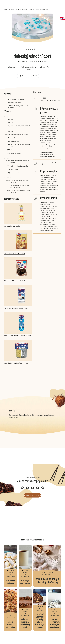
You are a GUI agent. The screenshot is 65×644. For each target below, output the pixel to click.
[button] (32, 46)
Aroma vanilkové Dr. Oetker (19, 135)
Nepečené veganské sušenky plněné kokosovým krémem (40, 610)
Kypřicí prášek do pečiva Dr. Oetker (20, 146)
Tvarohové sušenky (10, 566)
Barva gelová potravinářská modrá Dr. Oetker (20, 187)
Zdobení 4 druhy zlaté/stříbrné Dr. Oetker (20, 192)
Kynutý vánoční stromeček (10, 610)
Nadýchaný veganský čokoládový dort (25, 610)
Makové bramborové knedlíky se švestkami (55, 610)
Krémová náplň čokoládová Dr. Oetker (20, 162)
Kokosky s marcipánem (25, 566)
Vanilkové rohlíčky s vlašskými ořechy (47, 566)
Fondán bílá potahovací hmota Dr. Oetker (20, 181)
